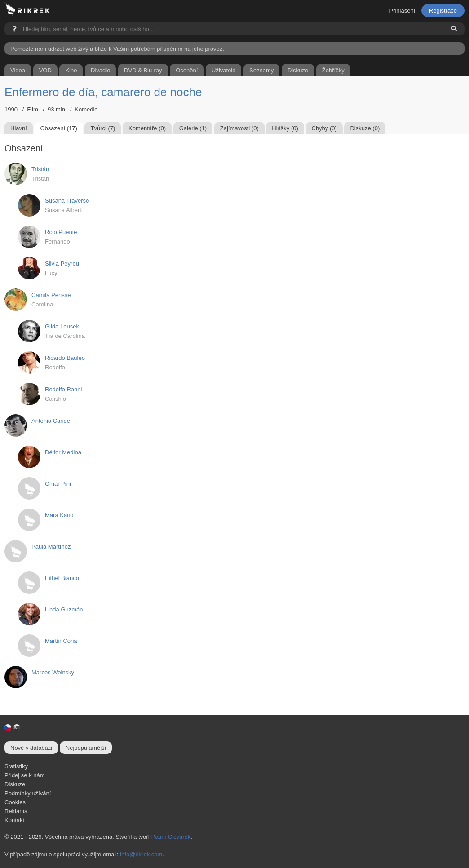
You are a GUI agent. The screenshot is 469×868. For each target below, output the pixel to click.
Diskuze (15, 784)
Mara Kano (59, 515)
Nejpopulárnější (86, 748)
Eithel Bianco (62, 578)
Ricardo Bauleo (65, 358)
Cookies (15, 802)
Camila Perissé (51, 295)
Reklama (16, 811)
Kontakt (14, 820)
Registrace (443, 11)
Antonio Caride (51, 421)
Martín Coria (61, 641)
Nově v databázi (31, 748)
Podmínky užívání (28, 793)
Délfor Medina (63, 452)
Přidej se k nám (25, 775)
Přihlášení (402, 11)
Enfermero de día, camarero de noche (103, 92)
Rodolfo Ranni (63, 389)
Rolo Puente (61, 232)
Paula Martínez (51, 547)
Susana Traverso (67, 201)
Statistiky (16, 766)
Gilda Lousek (62, 326)
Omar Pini (58, 484)
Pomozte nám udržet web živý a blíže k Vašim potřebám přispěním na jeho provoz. (117, 49)
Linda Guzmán (64, 609)
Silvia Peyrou (62, 263)
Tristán (40, 169)
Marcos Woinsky (53, 672)
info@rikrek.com (141, 854)
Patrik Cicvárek (171, 837)
